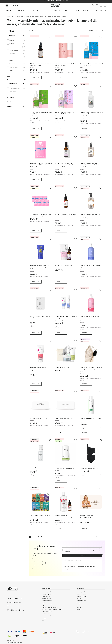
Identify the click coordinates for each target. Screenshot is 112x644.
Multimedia (79, 598)
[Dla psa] (16, 61)
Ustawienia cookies (47, 616)
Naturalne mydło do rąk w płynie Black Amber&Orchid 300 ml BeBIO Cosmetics (91, 215)
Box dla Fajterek (46, 596)
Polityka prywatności (47, 612)
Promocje (79, 605)
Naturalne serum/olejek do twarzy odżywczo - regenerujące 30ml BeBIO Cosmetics (65, 164)
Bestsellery (79, 609)
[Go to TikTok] (89, 631)
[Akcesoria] (16, 54)
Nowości (79, 607)
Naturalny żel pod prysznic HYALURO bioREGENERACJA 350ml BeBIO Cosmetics (91, 317)
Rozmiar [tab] (10, 106)
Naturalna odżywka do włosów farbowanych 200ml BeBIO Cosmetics (40, 368)
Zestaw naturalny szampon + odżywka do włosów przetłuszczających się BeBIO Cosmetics (66, 317)
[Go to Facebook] (78, 631)
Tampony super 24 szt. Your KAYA (64, 418)
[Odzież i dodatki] (16, 68)
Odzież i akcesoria (81, 601)
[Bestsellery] (16, 44)
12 (88, 269)
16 (88, 320)
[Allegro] (16, 71)
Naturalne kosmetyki (82, 594)
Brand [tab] (9, 102)
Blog (43, 620)
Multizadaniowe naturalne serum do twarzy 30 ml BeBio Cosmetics (65, 113)
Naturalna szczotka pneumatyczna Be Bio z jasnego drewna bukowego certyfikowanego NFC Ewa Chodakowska (91, 368)
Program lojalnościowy (48, 592)
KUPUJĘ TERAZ (47, 2)
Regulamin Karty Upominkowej (50, 607)
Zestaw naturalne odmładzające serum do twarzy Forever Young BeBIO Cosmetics (41, 215)
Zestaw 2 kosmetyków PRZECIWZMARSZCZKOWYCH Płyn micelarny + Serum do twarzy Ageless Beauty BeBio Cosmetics (65, 516)
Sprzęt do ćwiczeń (81, 596)
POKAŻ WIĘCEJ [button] (68, 570)
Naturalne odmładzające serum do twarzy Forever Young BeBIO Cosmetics (41, 164)
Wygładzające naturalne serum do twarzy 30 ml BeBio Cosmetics (41, 113)
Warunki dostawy (46, 598)
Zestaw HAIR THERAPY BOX (62, 367)
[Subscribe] (82, 555)
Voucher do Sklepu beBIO (87, 515)
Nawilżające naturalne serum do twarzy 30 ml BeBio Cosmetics (92, 65)
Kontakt (44, 618)
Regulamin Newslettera (48, 605)
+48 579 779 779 (14, 598)
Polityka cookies (46, 614)
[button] (101, 5)
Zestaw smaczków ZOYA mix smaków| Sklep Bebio (40, 516)
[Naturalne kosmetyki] (16, 48)
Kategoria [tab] (12, 35)
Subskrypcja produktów (48, 594)
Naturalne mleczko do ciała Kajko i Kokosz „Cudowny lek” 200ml (92, 113)
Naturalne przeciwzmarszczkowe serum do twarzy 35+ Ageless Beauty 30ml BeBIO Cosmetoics (66, 215)
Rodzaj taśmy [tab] (13, 84)
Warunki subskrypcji (47, 601)
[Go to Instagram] (83, 631)
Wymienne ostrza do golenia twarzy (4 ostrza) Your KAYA (40, 317)
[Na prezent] (16, 64)
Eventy (78, 603)
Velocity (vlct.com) (18, 643)
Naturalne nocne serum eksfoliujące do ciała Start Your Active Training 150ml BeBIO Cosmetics (41, 266)
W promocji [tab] (11, 97)
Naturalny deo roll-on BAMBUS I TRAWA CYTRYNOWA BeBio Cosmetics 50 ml (65, 468)
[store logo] (55, 5)
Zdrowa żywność (81, 592)
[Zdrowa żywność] (16, 51)
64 (63, 167)
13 (62, 320)
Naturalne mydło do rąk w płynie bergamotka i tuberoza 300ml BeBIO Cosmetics (90, 164)
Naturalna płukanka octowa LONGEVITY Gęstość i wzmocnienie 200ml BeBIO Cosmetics (91, 419)
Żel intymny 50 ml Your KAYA (37, 467)
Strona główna (11, 17)
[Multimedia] (16, 58)
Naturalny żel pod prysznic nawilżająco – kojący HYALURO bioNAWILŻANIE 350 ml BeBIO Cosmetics (91, 266)
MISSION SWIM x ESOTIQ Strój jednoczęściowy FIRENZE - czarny (89, 468)
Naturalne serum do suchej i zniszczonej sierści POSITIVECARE (41, 65)
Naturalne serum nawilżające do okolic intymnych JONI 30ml (66, 65)
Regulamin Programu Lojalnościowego (52, 609)
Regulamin (45, 603)
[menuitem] (8, 10)
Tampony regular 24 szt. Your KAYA (39, 418)
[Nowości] (16, 41)
